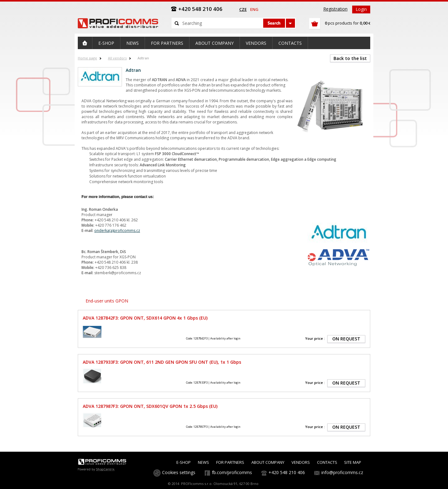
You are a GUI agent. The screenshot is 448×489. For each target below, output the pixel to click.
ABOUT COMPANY (268, 462)
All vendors (117, 58)
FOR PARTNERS (230, 462)
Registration (335, 9)
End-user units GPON (107, 301)
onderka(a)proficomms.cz (117, 231)
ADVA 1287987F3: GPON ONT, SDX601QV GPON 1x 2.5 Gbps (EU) (150, 406)
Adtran (143, 58)
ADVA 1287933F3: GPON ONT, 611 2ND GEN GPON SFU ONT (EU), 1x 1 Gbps (162, 362)
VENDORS (301, 462)
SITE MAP (353, 462)
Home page (87, 58)
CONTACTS (327, 462)
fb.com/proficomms (232, 472)
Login (361, 9)
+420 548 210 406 (287, 472)
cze (243, 9)
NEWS (203, 462)
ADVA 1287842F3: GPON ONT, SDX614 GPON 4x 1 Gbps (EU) (145, 318)
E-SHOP (184, 462)
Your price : (315, 338)
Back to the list (350, 58)
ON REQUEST (346, 339)
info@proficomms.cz (342, 472)
